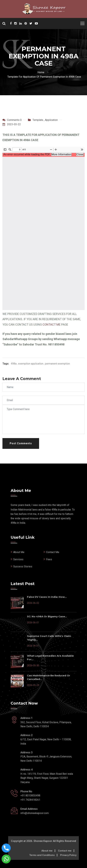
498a (14, 364)
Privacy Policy (68, 855)
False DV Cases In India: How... (47, 597)
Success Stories (23, 567)
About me (47, 851)
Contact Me (53, 552)
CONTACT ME (52, 324)
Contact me (65, 851)
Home (42, 72)
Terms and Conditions (42, 855)
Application (51, 120)
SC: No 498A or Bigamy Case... (47, 616)
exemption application (31, 364)
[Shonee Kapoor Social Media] (11, 24)
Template (38, 120)
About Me (19, 552)
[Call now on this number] (6, 848)
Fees (49, 559)
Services (18, 559)
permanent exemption (57, 364)
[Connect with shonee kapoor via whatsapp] (6, 859)
